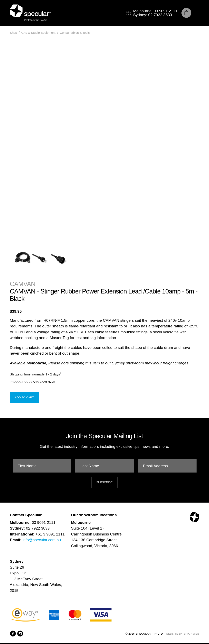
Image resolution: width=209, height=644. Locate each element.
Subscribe (104, 482)
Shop (13, 33)
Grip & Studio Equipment (38, 33)
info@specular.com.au (42, 540)
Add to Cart (24, 397)
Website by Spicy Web (182, 634)
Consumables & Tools (75, 33)
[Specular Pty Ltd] (30, 13)
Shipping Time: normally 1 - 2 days (35, 374)
